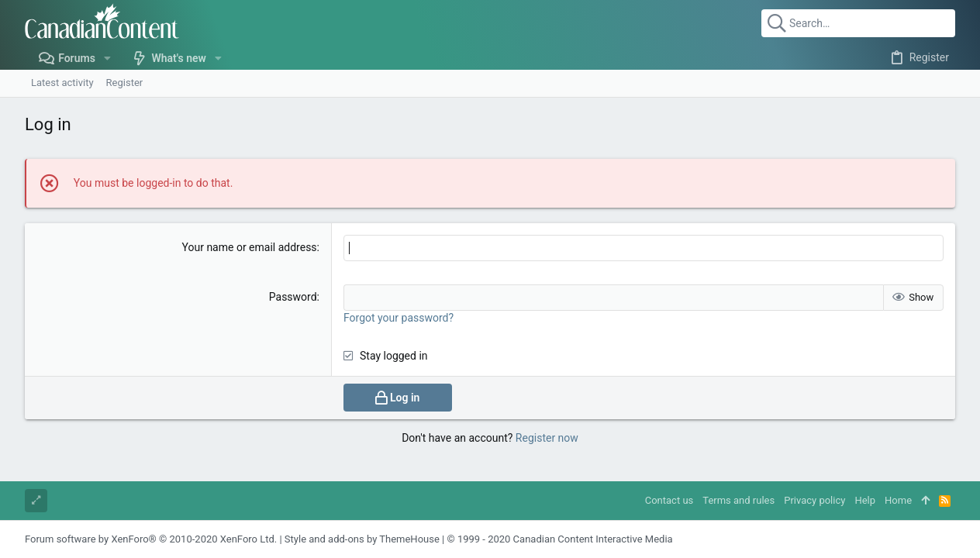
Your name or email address (250, 247)
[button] (107, 58)
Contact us (669, 500)
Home (898, 500)
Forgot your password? (399, 318)
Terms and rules (738, 500)
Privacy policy (814, 500)
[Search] (858, 23)
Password (293, 297)
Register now (547, 438)
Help (865, 500)
